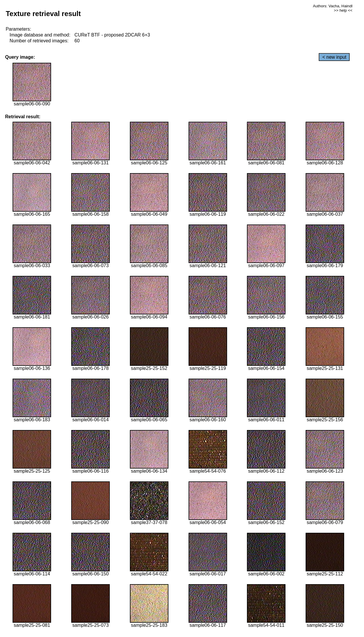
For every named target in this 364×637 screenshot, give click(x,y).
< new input (334, 57)
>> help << (343, 10)
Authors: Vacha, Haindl (333, 6)
